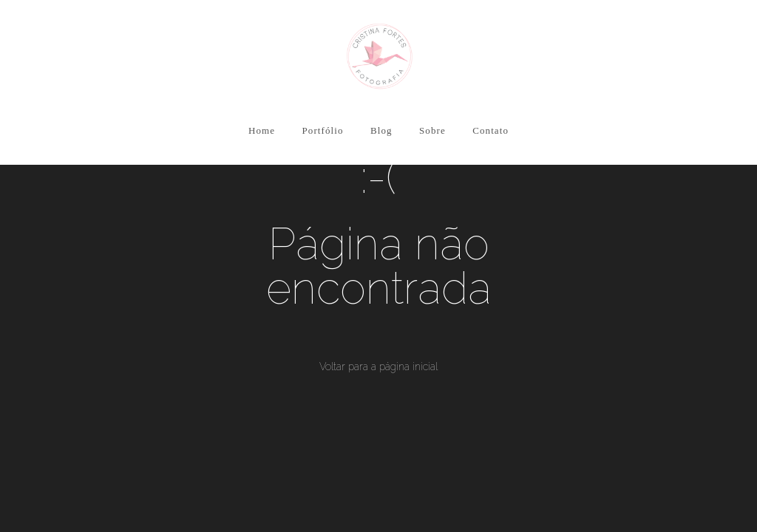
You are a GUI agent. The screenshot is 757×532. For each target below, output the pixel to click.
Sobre (432, 130)
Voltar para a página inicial (378, 366)
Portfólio (322, 130)
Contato (490, 130)
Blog (381, 130)
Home (262, 130)
